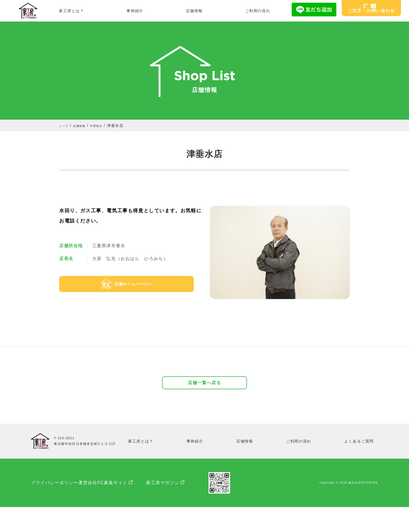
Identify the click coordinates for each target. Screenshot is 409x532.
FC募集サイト (139, 508)
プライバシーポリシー (55, 508)
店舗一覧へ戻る (204, 405)
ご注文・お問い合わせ (371, 8)
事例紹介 (135, 11)
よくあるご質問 (359, 466)
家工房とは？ (72, 11)
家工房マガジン (190, 508)
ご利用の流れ (258, 11)
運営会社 (101, 508)
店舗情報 (194, 11)
